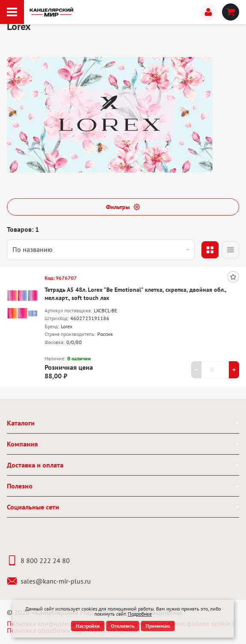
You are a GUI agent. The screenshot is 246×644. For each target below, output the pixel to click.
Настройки (88, 626)
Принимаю (158, 626)
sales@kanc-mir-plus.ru (49, 581)
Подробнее (140, 614)
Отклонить (123, 626)
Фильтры (123, 207)
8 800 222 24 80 (38, 560)
